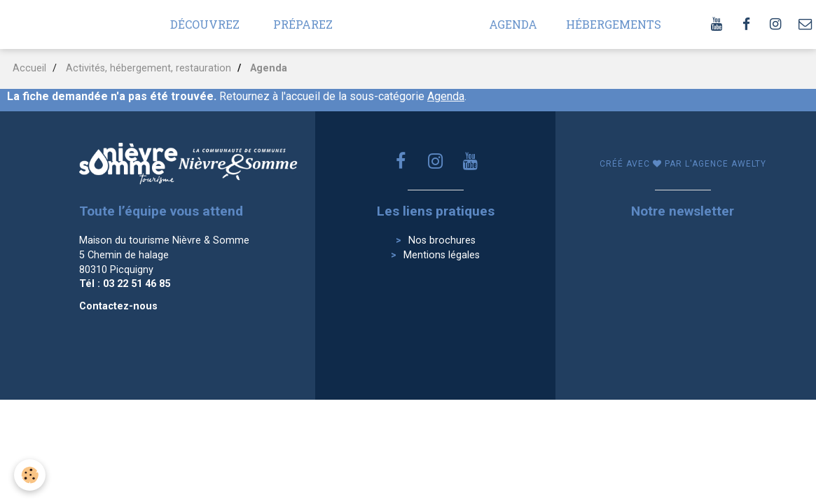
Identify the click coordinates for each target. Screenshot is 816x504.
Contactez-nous (118, 306)
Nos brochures (442, 240)
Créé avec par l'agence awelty (683, 164)
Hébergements (613, 24)
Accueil (29, 68)
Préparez (303, 24)
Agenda (513, 24)
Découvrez (205, 24)
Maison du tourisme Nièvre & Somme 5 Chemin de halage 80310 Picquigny (164, 255)
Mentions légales (442, 255)
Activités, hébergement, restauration (148, 68)
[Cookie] (30, 475)
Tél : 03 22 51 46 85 (125, 284)
